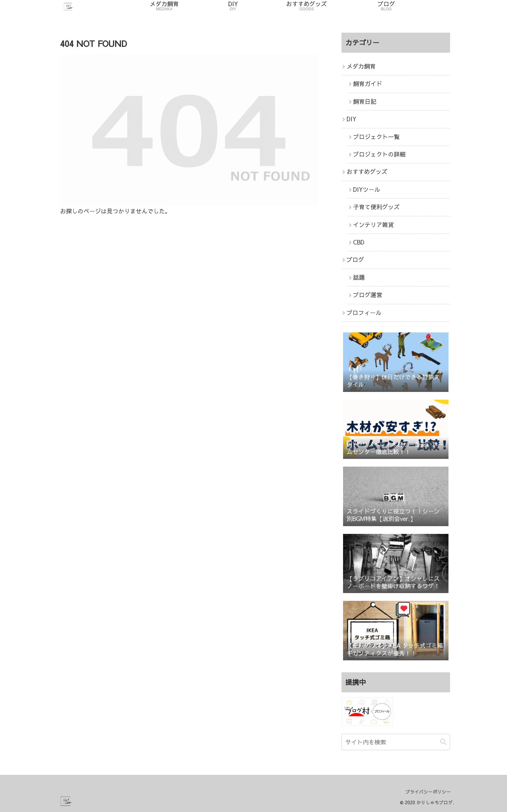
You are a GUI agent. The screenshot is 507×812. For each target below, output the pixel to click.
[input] (396, 742)
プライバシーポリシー (428, 792)
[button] (443, 742)
